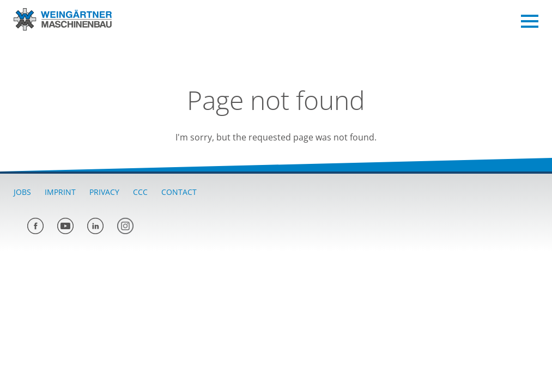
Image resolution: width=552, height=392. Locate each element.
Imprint (60, 192)
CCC (140, 192)
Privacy (104, 192)
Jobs (22, 192)
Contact (179, 192)
